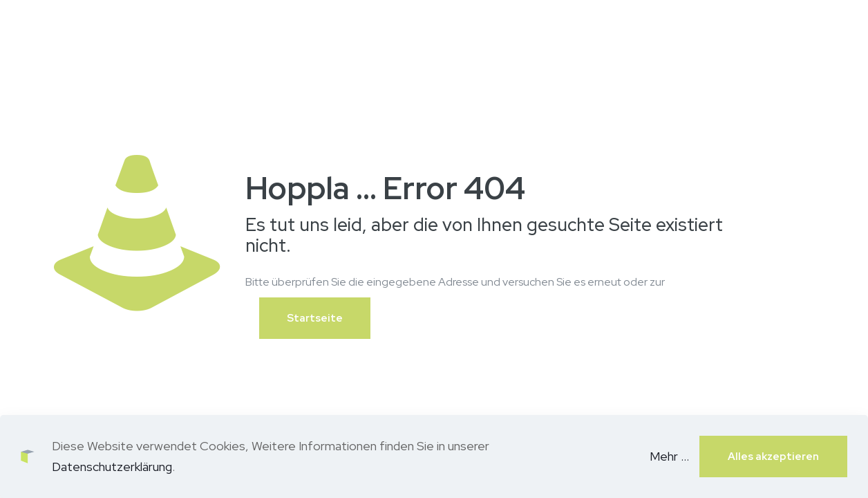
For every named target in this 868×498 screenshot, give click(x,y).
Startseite (315, 318)
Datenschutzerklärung (112, 467)
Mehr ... (669, 456)
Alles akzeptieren (773, 456)
